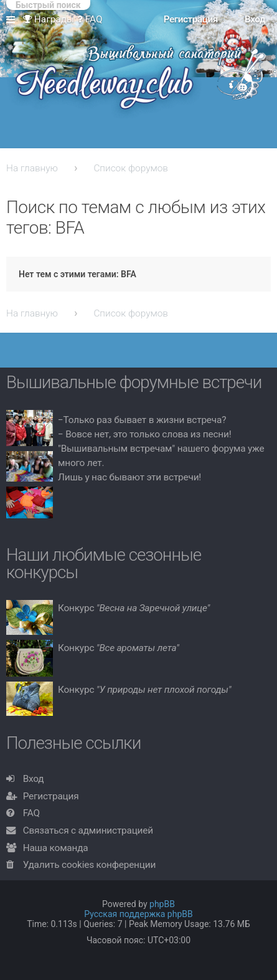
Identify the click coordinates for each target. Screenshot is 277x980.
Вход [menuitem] (255, 19)
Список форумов (131, 168)
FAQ (31, 813)
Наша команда (56, 848)
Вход (34, 779)
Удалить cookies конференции (89, 865)
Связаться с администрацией (88, 830)
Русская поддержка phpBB (138, 914)
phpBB (162, 904)
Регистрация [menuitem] (191, 19)
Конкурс (134, 608)
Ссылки (13, 20)
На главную (32, 168)
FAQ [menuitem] (90, 19)
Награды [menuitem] (49, 19)
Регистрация (51, 796)
